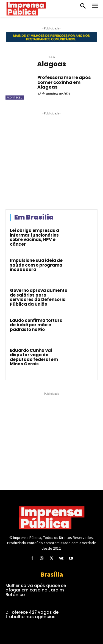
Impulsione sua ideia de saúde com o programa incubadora (36, 265)
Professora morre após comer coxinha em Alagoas (64, 82)
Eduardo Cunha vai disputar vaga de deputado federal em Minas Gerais (34, 357)
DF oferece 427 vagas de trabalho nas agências (32, 615)
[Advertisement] (52, 162)
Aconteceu (15, 98)
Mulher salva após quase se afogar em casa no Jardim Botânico (36, 590)
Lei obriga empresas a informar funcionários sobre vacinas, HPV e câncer (34, 237)
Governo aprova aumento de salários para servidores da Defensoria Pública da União (39, 297)
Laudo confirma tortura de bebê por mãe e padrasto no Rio (36, 325)
